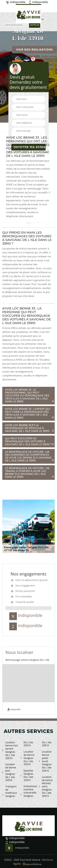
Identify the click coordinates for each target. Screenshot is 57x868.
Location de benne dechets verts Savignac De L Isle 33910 (46, 787)
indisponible (16, 2)
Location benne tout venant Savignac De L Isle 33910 (10, 750)
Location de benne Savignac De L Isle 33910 (27, 758)
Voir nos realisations (34, 49)
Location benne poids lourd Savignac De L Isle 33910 (45, 761)
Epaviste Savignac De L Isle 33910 (27, 775)
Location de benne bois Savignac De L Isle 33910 (9, 772)
